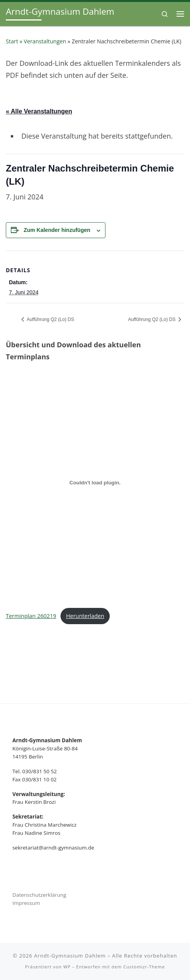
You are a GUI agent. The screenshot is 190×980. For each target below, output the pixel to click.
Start (12, 41)
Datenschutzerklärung (39, 895)
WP (67, 967)
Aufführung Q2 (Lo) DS (50, 319)
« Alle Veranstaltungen (39, 111)
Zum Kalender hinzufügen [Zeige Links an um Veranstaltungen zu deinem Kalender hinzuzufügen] (57, 230)
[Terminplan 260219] (95, 483)
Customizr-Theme (144, 967)
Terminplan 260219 (31, 616)
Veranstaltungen (45, 41)
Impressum (26, 903)
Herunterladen (85, 616)
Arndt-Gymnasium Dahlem (70, 956)
